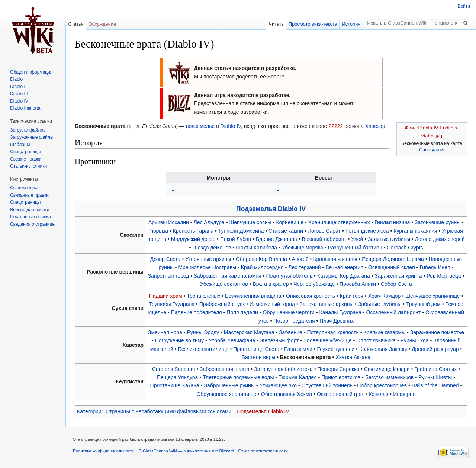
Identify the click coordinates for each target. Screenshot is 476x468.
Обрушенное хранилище (226, 394)
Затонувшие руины (438, 222)
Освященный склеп (392, 267)
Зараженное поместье (437, 332)
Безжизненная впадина (253, 296)
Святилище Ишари (387, 369)
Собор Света (396, 284)
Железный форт (279, 340)
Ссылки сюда (24, 188)
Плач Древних (337, 321)
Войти (464, 6)
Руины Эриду (203, 332)
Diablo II (18, 87)
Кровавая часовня (335, 259)
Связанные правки (29, 195)
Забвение (291, 332)
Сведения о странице (32, 224)
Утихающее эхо (278, 385)
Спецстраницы (25, 152)
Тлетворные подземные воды (238, 377)
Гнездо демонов (212, 248)
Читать (276, 24)
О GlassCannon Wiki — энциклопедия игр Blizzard (186, 451)
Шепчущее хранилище (433, 296)
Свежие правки (26, 159)
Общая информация (31, 72)
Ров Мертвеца (444, 276)
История (351, 24)
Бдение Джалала (276, 239)
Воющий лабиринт (324, 239)
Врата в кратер (271, 284)
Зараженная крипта (398, 276)
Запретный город (169, 276)
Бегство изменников (390, 377)
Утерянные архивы (208, 259)
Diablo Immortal (26, 108)
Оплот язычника (376, 340)
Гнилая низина (392, 222)
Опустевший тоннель (327, 385)
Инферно (404, 394)
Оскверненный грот (340, 394)
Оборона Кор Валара (261, 259)
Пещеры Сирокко (338, 369)
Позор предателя (294, 321)
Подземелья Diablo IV (271, 209)
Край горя (352, 296)
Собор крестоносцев (382, 385)
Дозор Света (165, 259)
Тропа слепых (203, 296)
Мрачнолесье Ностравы (207, 267)
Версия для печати (30, 210)
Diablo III (19, 94)
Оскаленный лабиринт (393, 312)
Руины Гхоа (415, 340)
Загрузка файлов (28, 130)
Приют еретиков (341, 377)
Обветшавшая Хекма (287, 394)
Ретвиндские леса (367, 231)
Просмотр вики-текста (313, 24)
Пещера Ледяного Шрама (393, 259)
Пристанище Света (256, 349)
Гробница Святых (435, 369)
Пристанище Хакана (175, 385)
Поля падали (242, 312)
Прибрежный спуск (222, 304)
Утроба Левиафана (232, 340)
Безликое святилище (203, 349)
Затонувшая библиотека (283, 369)
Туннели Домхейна (241, 231)
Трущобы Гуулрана (172, 304)
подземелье (200, 126)
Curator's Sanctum (174, 369)
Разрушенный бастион (355, 248)
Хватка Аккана (353, 357)
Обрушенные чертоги (289, 312)
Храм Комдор (385, 296)
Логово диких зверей (440, 239)
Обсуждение (102, 24)
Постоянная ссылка (30, 217)
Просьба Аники (358, 284)
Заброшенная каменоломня (227, 276)
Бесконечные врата (305, 357)
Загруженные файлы (32, 137)
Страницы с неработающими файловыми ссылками (168, 411)
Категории (89, 411)
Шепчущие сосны (250, 222)
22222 (336, 126)
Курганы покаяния (415, 231)
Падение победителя (197, 312)
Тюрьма (159, 231)
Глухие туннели (336, 349)
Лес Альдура (209, 222)
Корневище (290, 222)
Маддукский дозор (193, 239)
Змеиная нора (165, 332)
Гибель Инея (435, 267)
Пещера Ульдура (177, 377)
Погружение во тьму (180, 340)
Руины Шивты (435, 377)
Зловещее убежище (327, 340)
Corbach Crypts (405, 248)
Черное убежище (314, 284)
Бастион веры (259, 357)
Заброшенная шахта (224, 369)
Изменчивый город (272, 304)
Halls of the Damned (435, 385)
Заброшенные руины (229, 385)
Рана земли (298, 349)
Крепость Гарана (193, 231)
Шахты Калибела (256, 248)
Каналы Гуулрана (340, 312)
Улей (357, 239)
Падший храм (166, 296)
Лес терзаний (304, 267)
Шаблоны (20, 145)
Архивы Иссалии (169, 222)
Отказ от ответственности (263, 451)
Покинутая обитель (289, 276)
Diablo (16, 79)
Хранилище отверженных (339, 222)
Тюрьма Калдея (297, 377)
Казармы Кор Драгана (344, 276)
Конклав (378, 394)
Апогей (300, 259)
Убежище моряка (303, 248)
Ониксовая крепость (311, 296)
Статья (76, 24)
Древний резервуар (435, 349)
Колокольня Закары (383, 349)
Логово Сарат (324, 231)
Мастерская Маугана (249, 332)
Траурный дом (423, 304)
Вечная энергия (344, 267)
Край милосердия (262, 267)
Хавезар (375, 126)
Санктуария (432, 150)
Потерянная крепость (333, 332)
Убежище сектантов (224, 284)
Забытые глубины (380, 304)
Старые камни (286, 231)
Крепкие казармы (385, 332)
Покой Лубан (236, 239)
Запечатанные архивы (327, 304)
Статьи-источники (28, 166)
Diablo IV (231, 126)
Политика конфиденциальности (104, 451)
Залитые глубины (389, 239)
